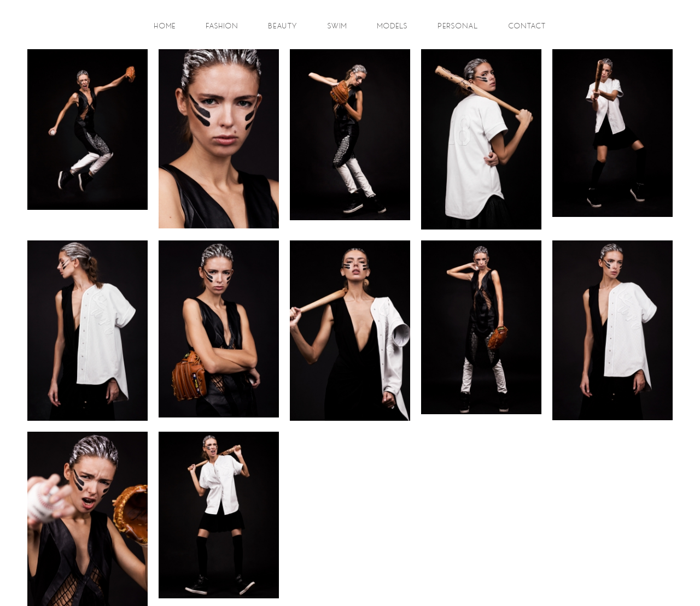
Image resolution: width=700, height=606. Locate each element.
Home (165, 26)
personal (458, 26)
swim (337, 26)
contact (527, 26)
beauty (283, 26)
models (393, 26)
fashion (222, 26)
